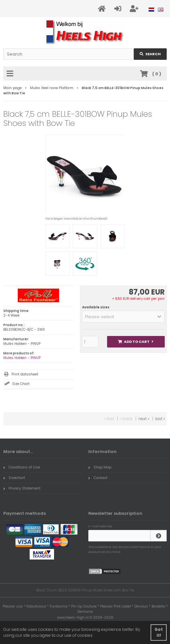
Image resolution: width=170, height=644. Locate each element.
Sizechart (14, 478)
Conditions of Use (22, 467)
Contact (98, 478)
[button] (123, 317)
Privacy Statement (22, 488)
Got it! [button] (159, 632)
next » (144, 419)
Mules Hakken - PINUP (22, 358)
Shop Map (100, 467)
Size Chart (21, 384)
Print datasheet (25, 374)
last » (160, 419)
